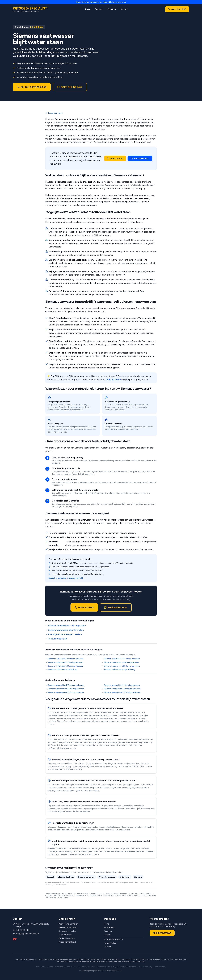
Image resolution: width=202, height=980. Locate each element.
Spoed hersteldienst (67, 942)
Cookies (108, 947)
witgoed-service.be (129, 883)
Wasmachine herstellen (68, 924)
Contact (124, 9)
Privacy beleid (110, 943)
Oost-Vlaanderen (86, 877)
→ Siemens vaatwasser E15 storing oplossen (64, 662)
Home (88, 9)
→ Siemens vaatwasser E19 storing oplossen (120, 662)
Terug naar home (54, 113)
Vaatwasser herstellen (68, 927)
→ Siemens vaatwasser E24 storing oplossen (121, 666)
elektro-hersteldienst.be (110, 883)
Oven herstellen (65, 935)
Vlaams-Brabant (66, 877)
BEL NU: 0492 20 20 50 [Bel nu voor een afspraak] (32, 87)
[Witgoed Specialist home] (30, 9)
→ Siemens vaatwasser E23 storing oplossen (64, 666)
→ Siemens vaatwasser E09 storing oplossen (121, 659)
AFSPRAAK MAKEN (162, 933)
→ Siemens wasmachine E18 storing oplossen (65, 685)
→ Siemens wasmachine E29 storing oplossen (121, 689)
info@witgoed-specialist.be (28, 934)
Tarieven (99, 9)
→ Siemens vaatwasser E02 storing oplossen (64, 659)
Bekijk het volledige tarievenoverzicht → (67, 578)
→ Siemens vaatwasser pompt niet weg (118, 670)
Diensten (112, 9)
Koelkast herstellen (67, 938)
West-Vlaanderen (107, 877)
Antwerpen (125, 877)
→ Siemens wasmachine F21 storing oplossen (65, 692)
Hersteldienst (110, 927)
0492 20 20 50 (113, 380)
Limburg (138, 877)
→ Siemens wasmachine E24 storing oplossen (65, 689)
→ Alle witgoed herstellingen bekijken (64, 634)
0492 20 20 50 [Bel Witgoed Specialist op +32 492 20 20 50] (177, 9)
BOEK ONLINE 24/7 (70, 87)
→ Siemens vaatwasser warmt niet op (61, 670)
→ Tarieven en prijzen (56, 639)
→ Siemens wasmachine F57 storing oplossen (121, 692)
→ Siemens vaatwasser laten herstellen (65, 630)
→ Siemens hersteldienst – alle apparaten (66, 626)
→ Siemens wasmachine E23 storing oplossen (121, 685)
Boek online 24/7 (140, 158)
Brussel (50, 877)
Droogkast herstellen (67, 931)
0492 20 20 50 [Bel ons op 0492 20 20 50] (23, 930)
